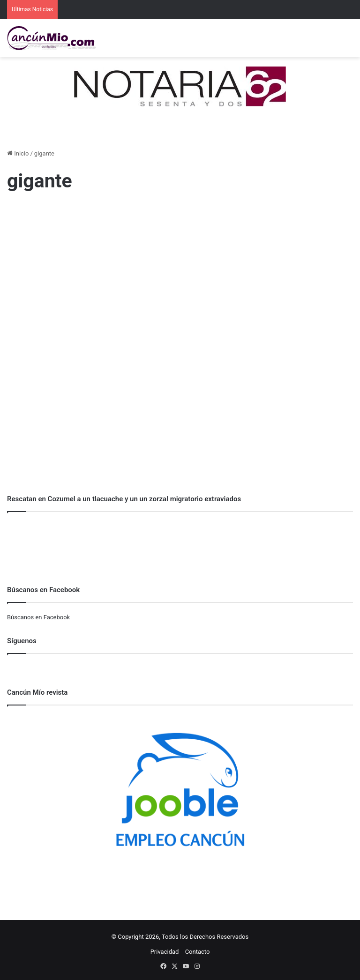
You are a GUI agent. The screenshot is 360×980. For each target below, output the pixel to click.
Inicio (18, 153)
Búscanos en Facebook (38, 617)
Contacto (198, 952)
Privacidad (165, 952)
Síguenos (22, 641)
